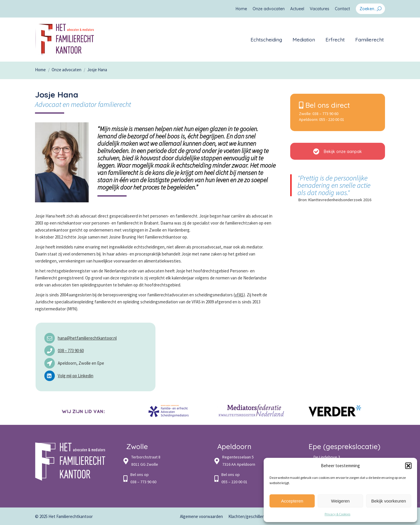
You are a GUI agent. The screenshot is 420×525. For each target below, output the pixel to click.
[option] (85, 411)
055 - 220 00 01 (332, 119)
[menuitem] (241, 9)
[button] (408, 466)
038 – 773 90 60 (71, 351)
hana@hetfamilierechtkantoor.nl (87, 338)
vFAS (239, 295)
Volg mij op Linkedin (76, 376)
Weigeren (340, 501)
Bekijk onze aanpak (338, 151)
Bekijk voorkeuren (389, 501)
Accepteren (292, 501)
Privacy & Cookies (337, 514)
